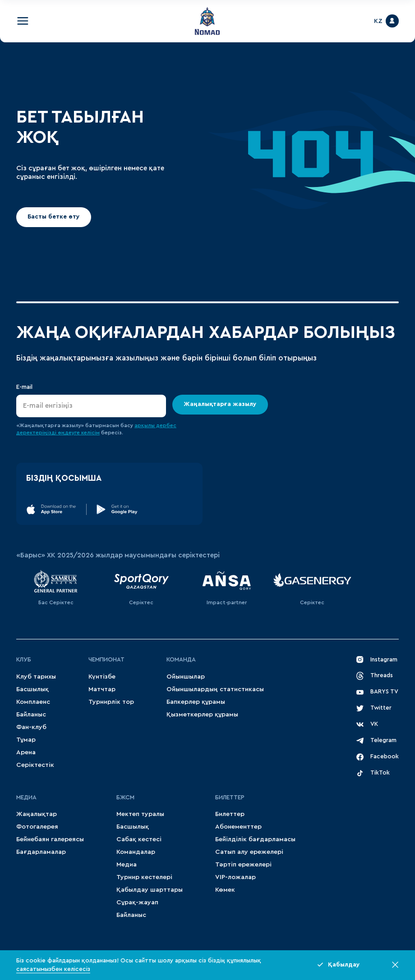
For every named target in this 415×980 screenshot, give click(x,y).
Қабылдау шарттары (150, 890)
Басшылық (32, 689)
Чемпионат (106, 660)
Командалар (136, 852)
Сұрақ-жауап (137, 902)
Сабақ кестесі (139, 839)
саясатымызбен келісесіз (53, 969)
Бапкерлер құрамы (196, 702)
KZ (378, 21)
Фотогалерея (37, 827)
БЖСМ (125, 798)
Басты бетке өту (54, 217)
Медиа (127, 864)
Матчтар (102, 689)
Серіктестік (35, 765)
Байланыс (31, 714)
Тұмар (26, 740)
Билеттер (230, 798)
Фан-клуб (31, 727)
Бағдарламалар (41, 852)
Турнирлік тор (111, 702)
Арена (26, 752)
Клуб (24, 660)
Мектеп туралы (140, 814)
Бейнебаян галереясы (50, 839)
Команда (181, 660)
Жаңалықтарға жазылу (220, 404)
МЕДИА (26, 798)
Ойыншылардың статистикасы (215, 689)
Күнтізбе (102, 677)
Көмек (225, 890)
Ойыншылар (186, 677)
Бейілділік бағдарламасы (255, 839)
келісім (90, 433)
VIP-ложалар (235, 877)
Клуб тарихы (36, 677)
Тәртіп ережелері (243, 864)
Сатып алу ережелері (249, 852)
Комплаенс (33, 702)
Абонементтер (238, 827)
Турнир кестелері (144, 877)
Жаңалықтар (37, 814)
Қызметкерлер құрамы (202, 714)
